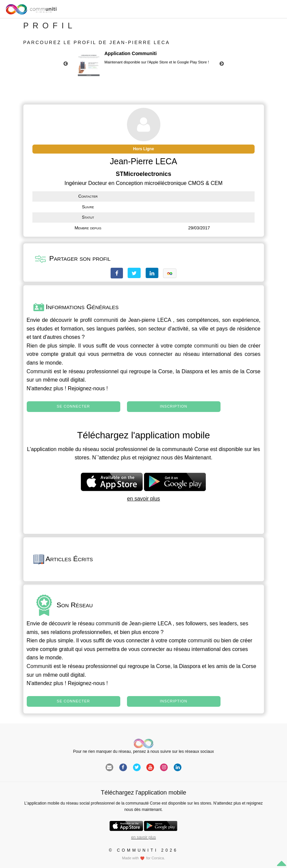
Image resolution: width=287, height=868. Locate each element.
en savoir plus (143, 499)
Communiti (39, 371)
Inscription (174, 406)
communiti (106, 320)
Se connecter (73, 406)
